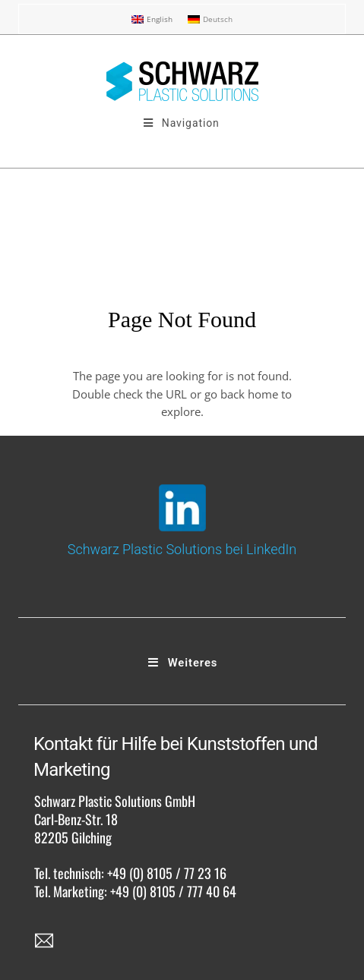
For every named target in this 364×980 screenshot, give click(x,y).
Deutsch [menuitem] (218, 19)
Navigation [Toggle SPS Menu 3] (180, 123)
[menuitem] (152, 19)
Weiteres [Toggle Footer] (182, 663)
